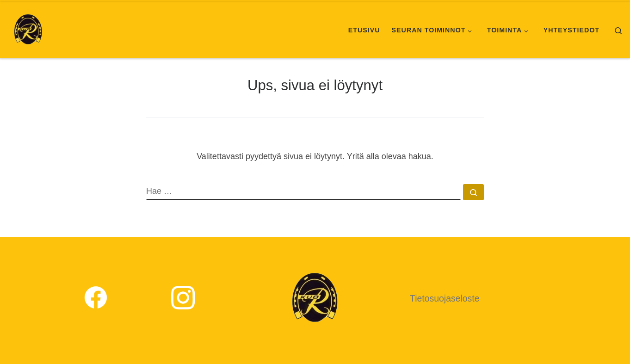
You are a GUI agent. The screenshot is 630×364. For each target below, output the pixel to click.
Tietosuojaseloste (445, 298)
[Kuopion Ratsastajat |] (28, 29)
